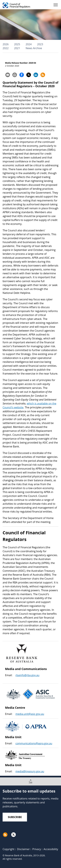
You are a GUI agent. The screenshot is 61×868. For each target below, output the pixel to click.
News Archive (34, 48)
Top (30, 780)
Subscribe (15, 817)
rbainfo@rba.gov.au (27, 675)
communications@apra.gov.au (34, 743)
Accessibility (51, 849)
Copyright (8, 849)
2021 (17, 48)
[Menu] (56, 6)
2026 (6, 44)
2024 (29, 44)
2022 (6, 48)
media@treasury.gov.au (30, 771)
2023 (40, 44)
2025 (17, 44)
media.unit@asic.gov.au (30, 714)
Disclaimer (23, 849)
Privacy (37, 849)
